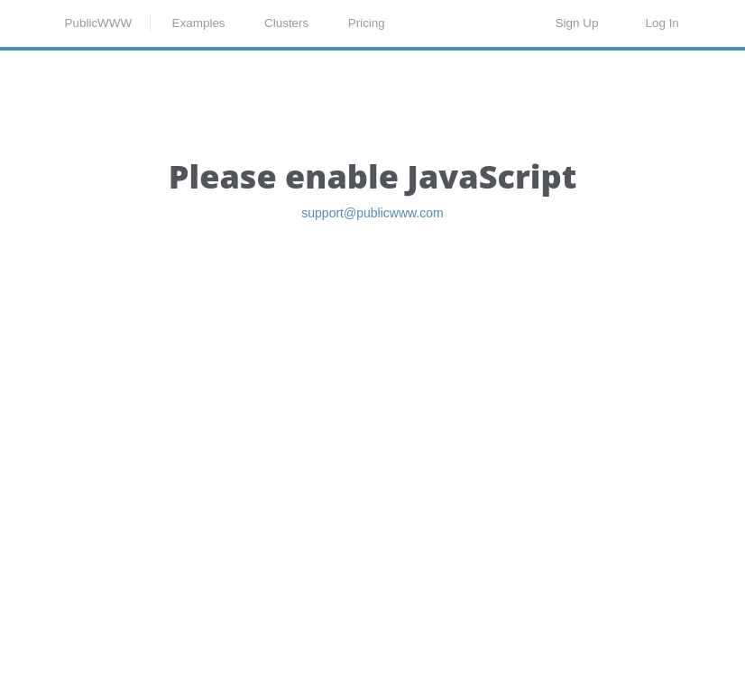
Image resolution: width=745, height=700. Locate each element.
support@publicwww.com (372, 311)
